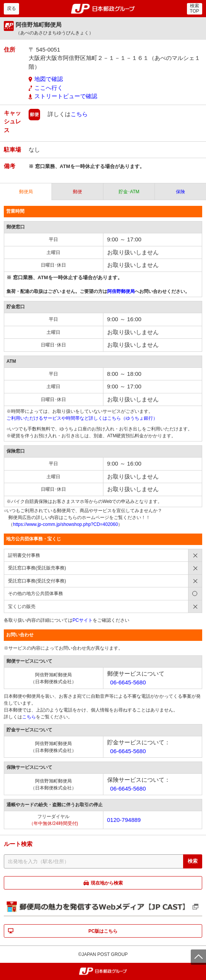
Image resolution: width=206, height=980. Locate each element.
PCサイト (83, 620)
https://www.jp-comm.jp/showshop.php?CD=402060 (65, 524)
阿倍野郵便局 (121, 291)
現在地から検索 (107, 883)
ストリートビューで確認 (66, 96)
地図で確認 (49, 79)
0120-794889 (124, 820)
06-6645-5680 (128, 682)
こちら (79, 114)
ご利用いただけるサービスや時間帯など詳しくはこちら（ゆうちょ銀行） (82, 418)
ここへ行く (49, 88)
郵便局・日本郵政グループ (103, 9)
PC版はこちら (103, 931)
